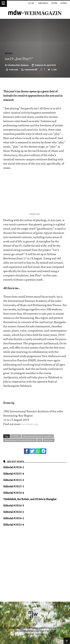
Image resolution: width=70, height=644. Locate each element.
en (29, 3)
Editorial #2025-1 (14, 486)
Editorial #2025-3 (14, 480)
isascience (49, 440)
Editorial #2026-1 (14, 467)
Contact (64, 3)
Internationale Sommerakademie (20, 440)
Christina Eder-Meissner (18, 65)
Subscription (43, 3)
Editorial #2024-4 (14, 493)
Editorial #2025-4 (14, 474)
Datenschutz (40, 634)
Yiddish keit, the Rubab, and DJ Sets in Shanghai (30, 499)
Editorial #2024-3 (14, 505)
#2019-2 (16, 436)
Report (9, 53)
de (33, 3)
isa (40, 440)
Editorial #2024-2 (14, 512)
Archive (54, 3)
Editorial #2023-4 (14, 525)
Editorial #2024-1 (14, 518)
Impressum (29, 634)
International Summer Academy (38, 436)
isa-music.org (30, 424)
